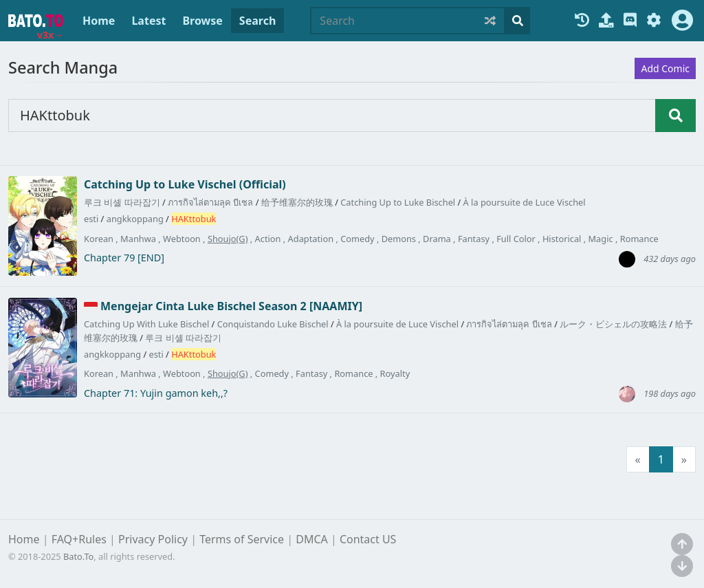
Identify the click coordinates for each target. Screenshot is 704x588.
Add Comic (665, 68)
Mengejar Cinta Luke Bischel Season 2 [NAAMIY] (231, 306)
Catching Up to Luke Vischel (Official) (185, 184)
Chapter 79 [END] (124, 258)
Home (99, 21)
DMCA (312, 539)
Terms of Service (242, 539)
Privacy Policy (153, 539)
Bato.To (78, 556)
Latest (148, 21)
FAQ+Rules (79, 539)
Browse (202, 21)
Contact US (368, 539)
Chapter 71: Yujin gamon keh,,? (156, 393)
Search (257, 21)
